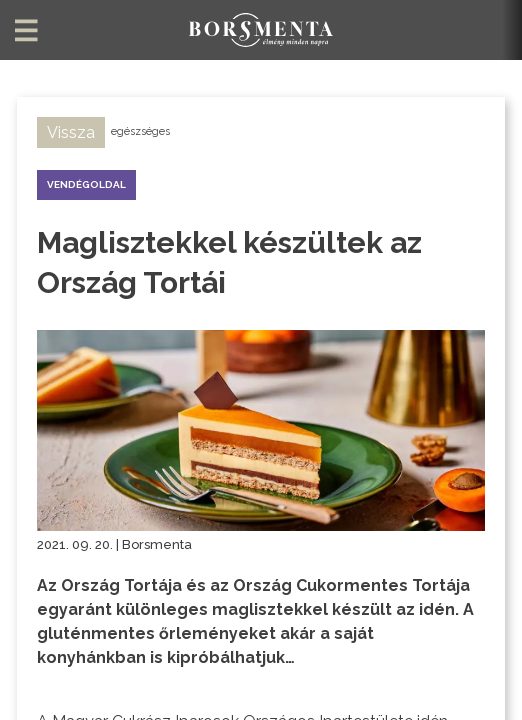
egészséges (140, 131)
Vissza (71, 132)
